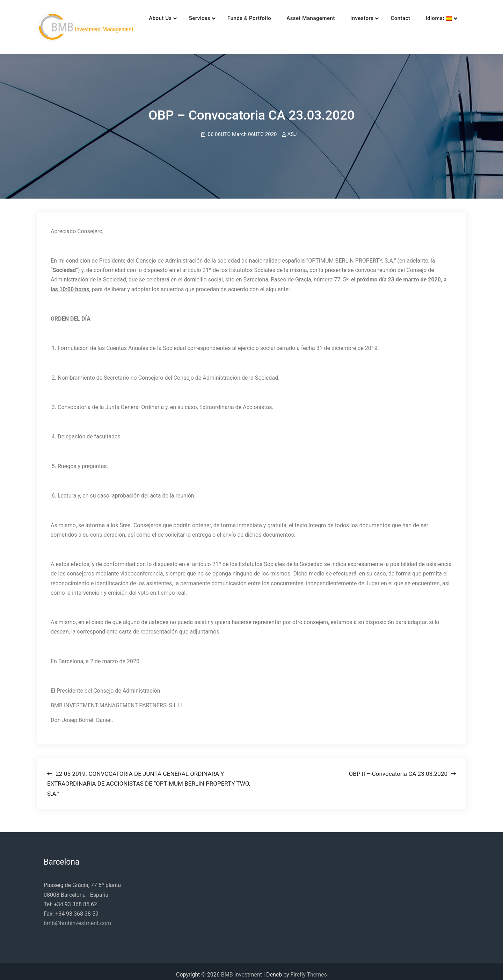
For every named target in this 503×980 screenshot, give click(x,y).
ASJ (292, 128)
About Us (141, 18)
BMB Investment (242, 968)
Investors (343, 18)
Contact (381, 18)
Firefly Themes (309, 968)
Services (180, 18)
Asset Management (291, 18)
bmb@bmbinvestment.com (77, 917)
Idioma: (420, 18)
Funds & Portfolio (230, 18)
